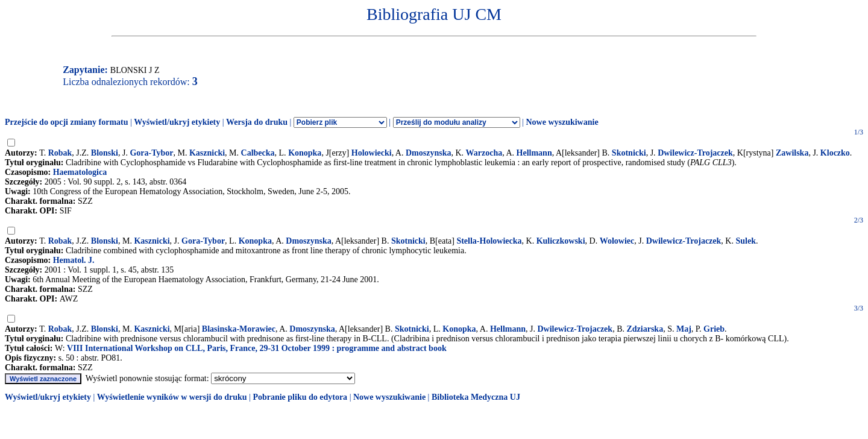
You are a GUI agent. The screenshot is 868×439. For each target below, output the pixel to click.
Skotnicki (629, 153)
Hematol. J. (74, 260)
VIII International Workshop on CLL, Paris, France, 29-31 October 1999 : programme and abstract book (257, 348)
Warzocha (484, 153)
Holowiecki (372, 153)
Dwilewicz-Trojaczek (695, 153)
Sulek (745, 241)
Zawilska (792, 153)
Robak (60, 153)
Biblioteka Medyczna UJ (476, 397)
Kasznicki (207, 153)
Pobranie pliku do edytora (300, 397)
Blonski (105, 153)
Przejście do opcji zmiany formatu (67, 122)
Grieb (714, 329)
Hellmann (534, 153)
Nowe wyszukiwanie (562, 122)
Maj (684, 329)
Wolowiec (617, 241)
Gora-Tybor (151, 153)
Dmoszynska (428, 153)
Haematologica (80, 172)
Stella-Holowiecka (489, 241)
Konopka (305, 153)
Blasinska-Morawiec (239, 329)
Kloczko (835, 153)
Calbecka (258, 153)
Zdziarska (645, 329)
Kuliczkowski (561, 241)
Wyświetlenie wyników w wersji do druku (172, 397)
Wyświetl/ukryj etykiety (177, 122)
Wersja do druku (257, 122)
